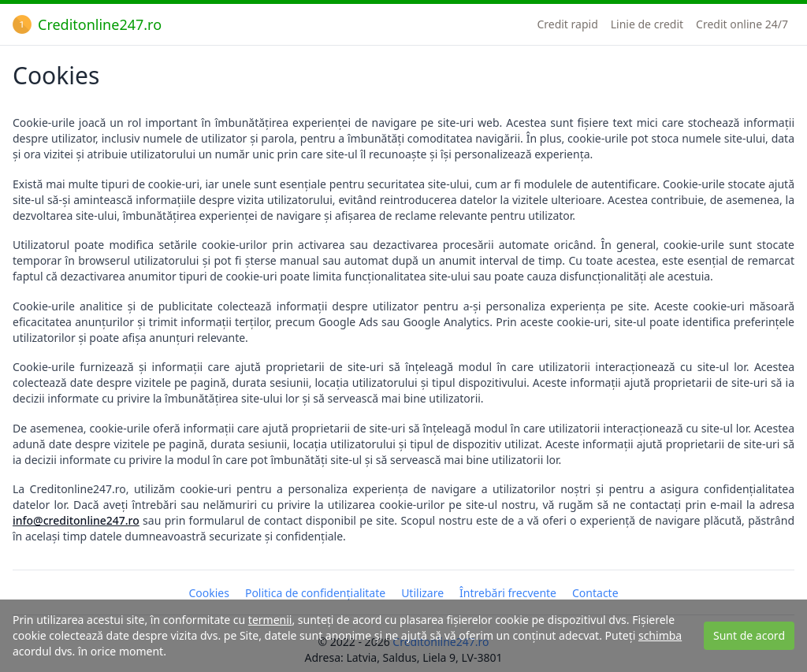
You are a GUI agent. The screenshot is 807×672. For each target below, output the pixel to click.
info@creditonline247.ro (76, 520)
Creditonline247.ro (87, 24)
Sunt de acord (749, 635)
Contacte (595, 593)
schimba (660, 635)
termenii (270, 620)
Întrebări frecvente (508, 593)
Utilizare (422, 593)
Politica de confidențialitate (315, 593)
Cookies (208, 593)
